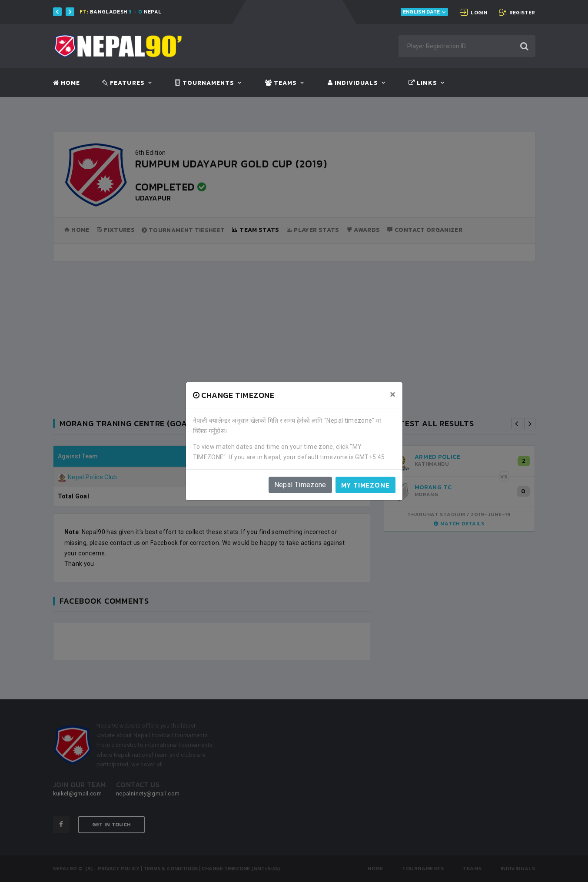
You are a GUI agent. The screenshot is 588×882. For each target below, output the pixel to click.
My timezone (365, 485)
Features (123, 83)
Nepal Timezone (300, 485)
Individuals (353, 83)
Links (423, 83)
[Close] (393, 394)
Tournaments (205, 83)
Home (66, 83)
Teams (281, 83)
